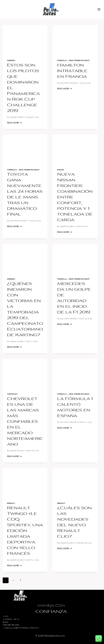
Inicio (5, 616)
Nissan (61, 170)
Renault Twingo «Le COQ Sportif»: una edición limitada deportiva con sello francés (25, 531)
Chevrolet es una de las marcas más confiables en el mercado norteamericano (25, 422)
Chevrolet (12, 394)
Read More (14, 123)
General (11, 60)
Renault (11, 503)
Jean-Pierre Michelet (79, 60)
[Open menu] (100, 9)
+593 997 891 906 (11, 625)
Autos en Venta (11, 619)
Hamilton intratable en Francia (72, 71)
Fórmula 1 (62, 60)
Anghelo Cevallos (17, 117)
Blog (5, 622)
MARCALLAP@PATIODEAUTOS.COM (21, 628)
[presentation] (25, 40)
